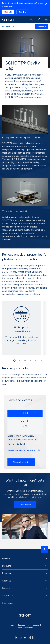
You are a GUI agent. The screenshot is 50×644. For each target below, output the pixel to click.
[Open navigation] (46, 20)
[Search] (31, 20)
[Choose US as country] (8, 12)
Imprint (22, 625)
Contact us (42, 27)
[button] (25, 558)
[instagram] (21, 637)
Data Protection (33, 625)
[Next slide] (41, 361)
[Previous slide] (9, 361)
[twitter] (29, 637)
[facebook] (17, 637)
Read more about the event (24, 450)
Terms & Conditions (25, 628)
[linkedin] (25, 637)
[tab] (14, 361)
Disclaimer (13, 625)
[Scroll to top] (44, 549)
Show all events (21, 462)
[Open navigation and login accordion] (39, 20)
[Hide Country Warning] (46, 4)
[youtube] (34, 637)
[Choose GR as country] (22, 12)
